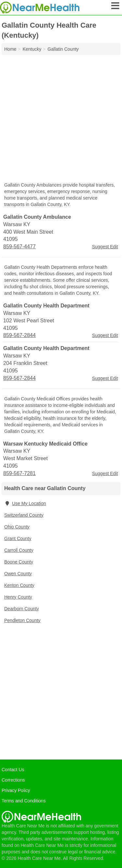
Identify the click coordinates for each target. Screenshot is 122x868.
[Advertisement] (61, 119)
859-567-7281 (20, 473)
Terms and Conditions (24, 801)
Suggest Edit (105, 247)
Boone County (19, 562)
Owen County (18, 574)
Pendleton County (22, 620)
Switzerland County (24, 515)
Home (10, 49)
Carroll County (19, 550)
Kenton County (19, 585)
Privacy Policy (16, 790)
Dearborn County (22, 609)
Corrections (13, 780)
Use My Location (25, 503)
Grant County (18, 538)
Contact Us (13, 770)
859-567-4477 (20, 246)
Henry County (18, 597)
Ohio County (17, 527)
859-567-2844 (20, 335)
